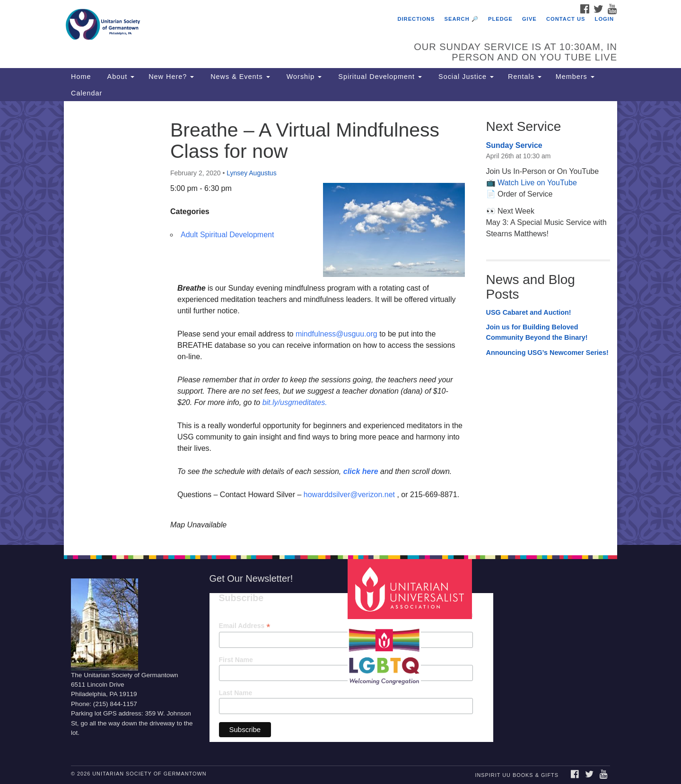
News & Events (239, 77)
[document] (340, 323)
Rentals (525, 77)
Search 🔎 (462, 19)
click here (361, 471)
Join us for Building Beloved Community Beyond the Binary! (537, 332)
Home (81, 77)
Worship (303, 77)
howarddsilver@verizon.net (349, 495)
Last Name (236, 693)
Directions (416, 19)
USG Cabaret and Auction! (529, 312)
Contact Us (566, 19)
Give (529, 19)
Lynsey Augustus (251, 173)
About (120, 77)
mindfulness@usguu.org (336, 334)
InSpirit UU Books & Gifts (516, 775)
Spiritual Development (379, 77)
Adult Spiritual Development (227, 235)
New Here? (171, 77)
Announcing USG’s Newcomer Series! (547, 353)
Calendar (87, 93)
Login (604, 19)
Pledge (500, 19)
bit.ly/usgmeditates (294, 402)
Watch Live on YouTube (537, 183)
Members (575, 77)
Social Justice (465, 77)
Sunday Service (514, 145)
